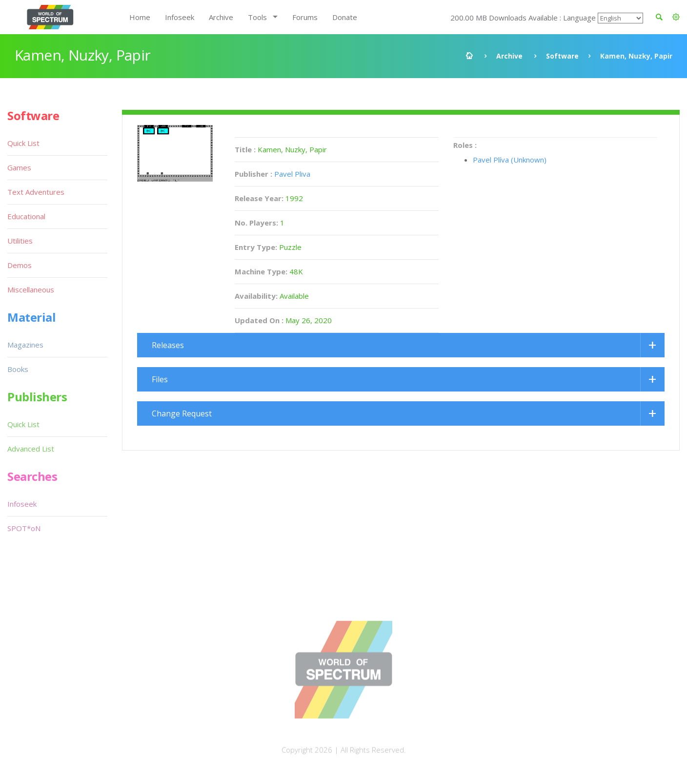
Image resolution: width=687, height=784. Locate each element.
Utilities (20, 241)
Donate (345, 17)
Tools (257, 17)
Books (18, 369)
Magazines (25, 345)
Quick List (23, 143)
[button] (676, 17)
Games (19, 167)
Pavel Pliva (292, 174)
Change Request (182, 413)
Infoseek (180, 17)
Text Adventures (36, 192)
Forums (305, 17)
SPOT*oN (24, 528)
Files (160, 379)
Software (562, 56)
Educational (26, 216)
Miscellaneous (31, 289)
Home (140, 17)
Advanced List (31, 449)
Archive (221, 17)
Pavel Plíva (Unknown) (510, 160)
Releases (168, 345)
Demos (20, 265)
